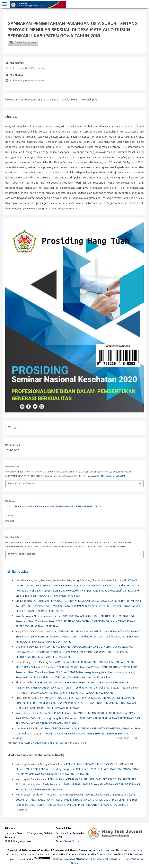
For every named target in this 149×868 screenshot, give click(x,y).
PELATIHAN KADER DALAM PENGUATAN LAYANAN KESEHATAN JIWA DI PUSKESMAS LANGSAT (76, 583)
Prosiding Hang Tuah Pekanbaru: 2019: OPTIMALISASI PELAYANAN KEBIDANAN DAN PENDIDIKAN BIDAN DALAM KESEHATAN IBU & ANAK (78, 721)
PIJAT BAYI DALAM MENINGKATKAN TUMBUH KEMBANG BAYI (99, 616)
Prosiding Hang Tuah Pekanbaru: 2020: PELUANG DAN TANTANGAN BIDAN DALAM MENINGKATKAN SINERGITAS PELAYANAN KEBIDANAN (77, 690)
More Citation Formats (22, 484)
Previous (17, 738)
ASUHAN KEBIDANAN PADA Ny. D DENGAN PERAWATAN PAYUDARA (81, 729)
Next (134, 738)
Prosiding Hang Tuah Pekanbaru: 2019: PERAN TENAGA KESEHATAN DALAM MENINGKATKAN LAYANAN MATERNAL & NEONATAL (77, 805)
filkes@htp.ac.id (73, 842)
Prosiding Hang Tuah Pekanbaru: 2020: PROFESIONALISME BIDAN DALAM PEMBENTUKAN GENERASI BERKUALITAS (78, 731)
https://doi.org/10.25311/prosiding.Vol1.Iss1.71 (105, 476)
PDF (14, 428)
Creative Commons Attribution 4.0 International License (85, 859)
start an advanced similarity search (46, 743)
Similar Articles (18, 572)
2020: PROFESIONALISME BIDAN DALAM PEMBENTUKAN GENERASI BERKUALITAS (54, 507)
